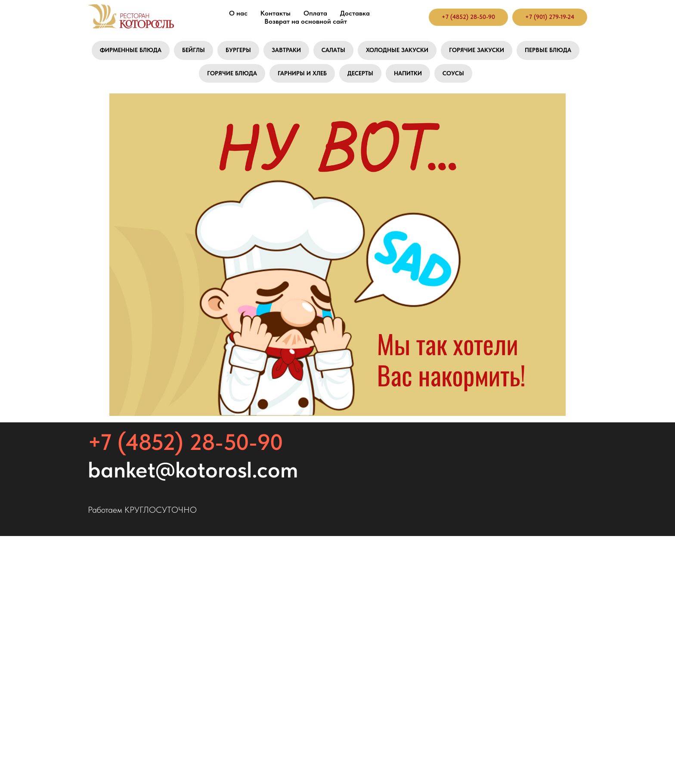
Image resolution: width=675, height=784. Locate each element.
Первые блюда (548, 50)
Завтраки (286, 50)
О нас (238, 13)
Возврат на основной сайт (306, 21)
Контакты (276, 13)
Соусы (453, 73)
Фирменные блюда (131, 50)
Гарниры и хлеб (302, 73)
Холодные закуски (397, 50)
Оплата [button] (315, 13)
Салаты (333, 50)
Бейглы (194, 50)
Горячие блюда (232, 73)
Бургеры (238, 50)
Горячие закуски (477, 50)
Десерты (360, 73)
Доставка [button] (355, 13)
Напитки (408, 73)
